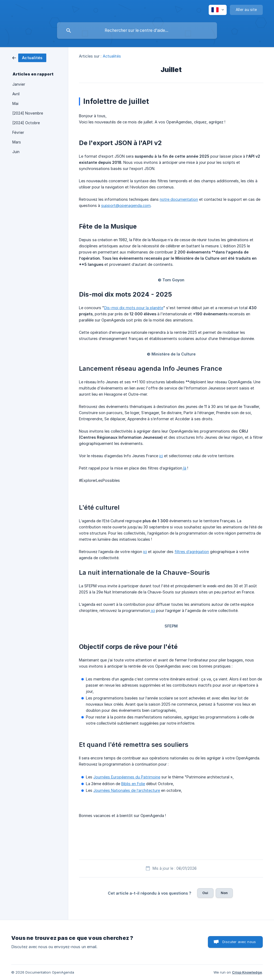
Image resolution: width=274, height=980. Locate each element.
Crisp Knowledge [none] (247, 972)
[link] (29, 57)
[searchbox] (137, 31)
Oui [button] (205, 893)
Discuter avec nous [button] (239, 942)
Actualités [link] (112, 56)
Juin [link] (16, 152)
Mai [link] (15, 104)
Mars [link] (17, 142)
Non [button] (224, 893)
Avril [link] (16, 94)
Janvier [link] (19, 84)
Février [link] (18, 133)
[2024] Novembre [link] (28, 113)
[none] (218, 10)
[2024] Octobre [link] (26, 123)
